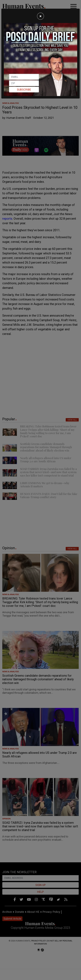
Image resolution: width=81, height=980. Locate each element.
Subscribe (24, 90)
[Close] (40, 16)
